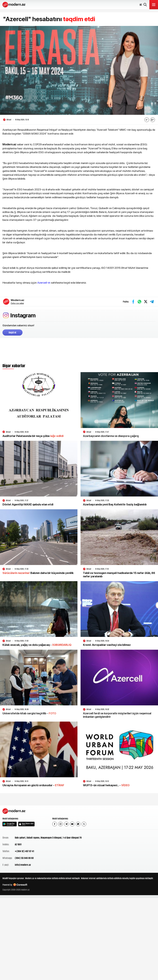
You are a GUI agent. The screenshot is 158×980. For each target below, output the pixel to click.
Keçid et (12, 332)
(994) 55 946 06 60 (24, 858)
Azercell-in (44, 283)
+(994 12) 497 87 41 (24, 851)
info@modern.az (23, 865)
